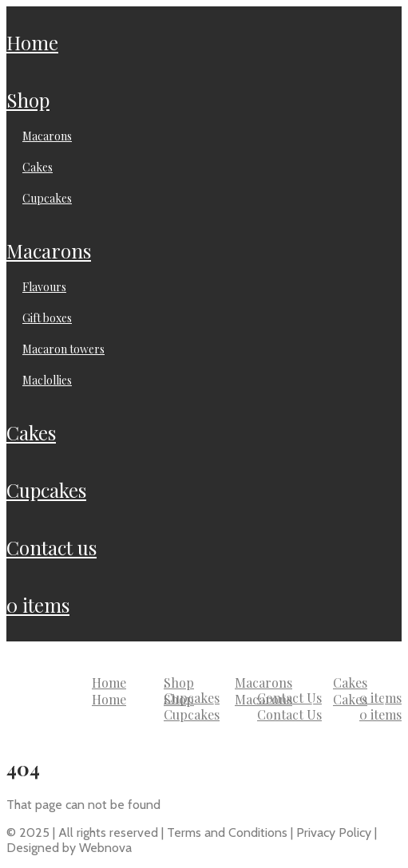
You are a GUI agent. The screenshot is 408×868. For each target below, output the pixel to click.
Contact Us (51, 547)
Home (32, 42)
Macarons (47, 136)
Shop (28, 100)
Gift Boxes (47, 318)
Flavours (44, 287)
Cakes (38, 167)
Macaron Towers (63, 349)
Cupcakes (47, 198)
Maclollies (47, 380)
